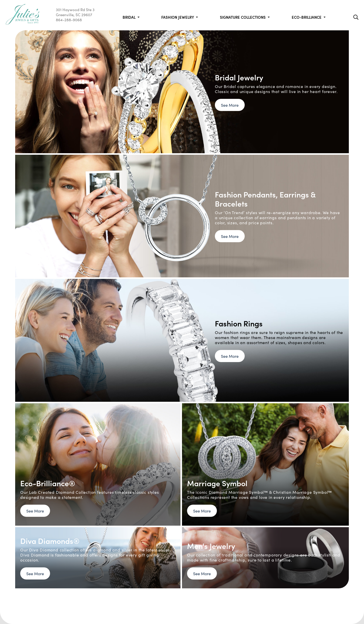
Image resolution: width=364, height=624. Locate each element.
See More (230, 105)
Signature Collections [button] (243, 17)
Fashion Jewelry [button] (178, 17)
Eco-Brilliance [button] (307, 17)
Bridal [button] (130, 17)
